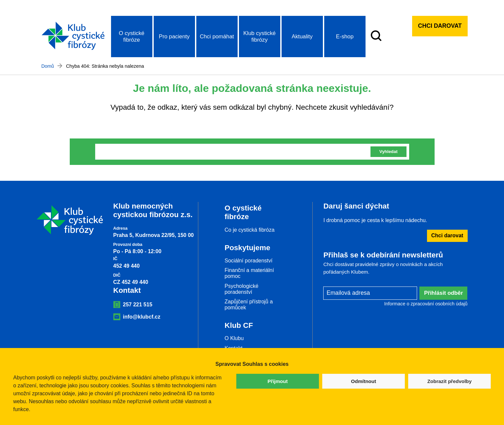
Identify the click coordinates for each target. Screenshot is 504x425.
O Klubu (234, 338)
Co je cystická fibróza (250, 230)
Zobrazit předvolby (449, 381)
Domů (48, 66)
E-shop (345, 37)
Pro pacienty (174, 37)
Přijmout (278, 381)
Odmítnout (364, 381)
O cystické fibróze (131, 37)
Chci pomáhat (217, 37)
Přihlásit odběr (444, 293)
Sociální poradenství (249, 261)
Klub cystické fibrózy (259, 37)
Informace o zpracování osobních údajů (426, 304)
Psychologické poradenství (242, 289)
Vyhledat (388, 152)
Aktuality (302, 37)
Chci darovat (440, 26)
